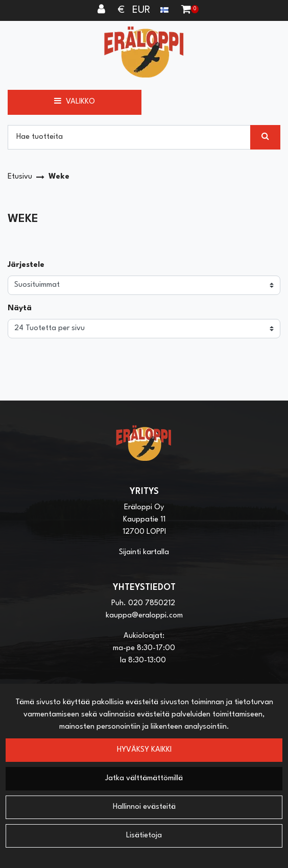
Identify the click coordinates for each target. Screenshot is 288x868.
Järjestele (26, 265)
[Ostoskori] (186, 10)
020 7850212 (152, 603)
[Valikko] (75, 102)
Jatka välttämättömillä (144, 778)
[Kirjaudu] (103, 10)
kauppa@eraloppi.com (144, 616)
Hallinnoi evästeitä (144, 807)
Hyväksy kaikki (144, 750)
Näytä (20, 308)
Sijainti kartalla (144, 552)
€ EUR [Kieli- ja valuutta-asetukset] (145, 10)
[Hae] (129, 137)
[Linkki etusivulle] (144, 52)
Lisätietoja (144, 836)
